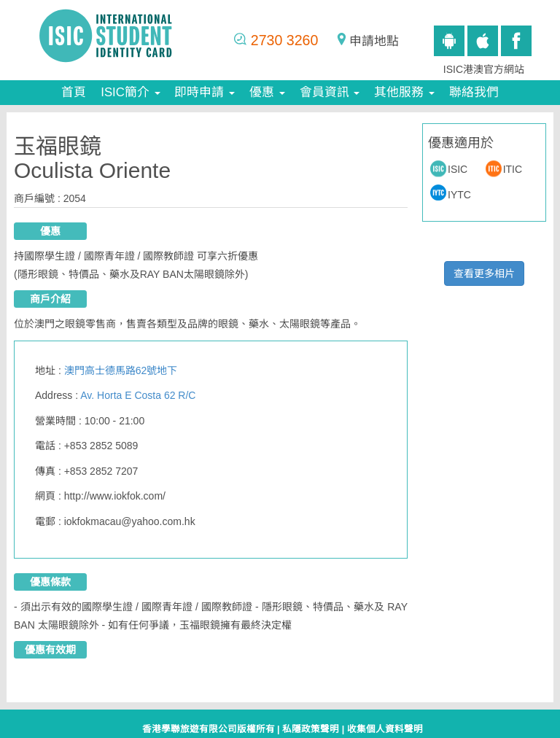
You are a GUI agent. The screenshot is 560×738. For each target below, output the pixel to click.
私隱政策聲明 (311, 729)
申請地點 (374, 41)
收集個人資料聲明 (385, 729)
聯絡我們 (474, 92)
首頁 (74, 92)
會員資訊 (330, 92)
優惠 (267, 92)
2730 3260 (285, 40)
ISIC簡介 (130, 92)
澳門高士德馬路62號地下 (121, 370)
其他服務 (404, 92)
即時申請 (205, 92)
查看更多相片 (484, 273)
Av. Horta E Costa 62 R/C (138, 395)
